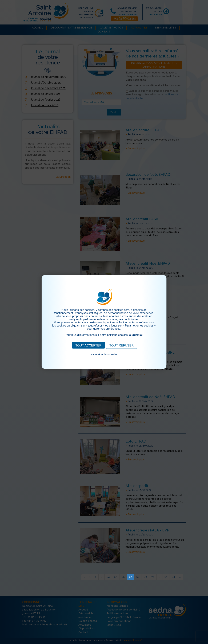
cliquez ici (136, 335)
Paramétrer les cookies (104, 354)
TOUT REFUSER (121, 345)
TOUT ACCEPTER (89, 345)
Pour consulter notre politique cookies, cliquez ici (104, 358)
